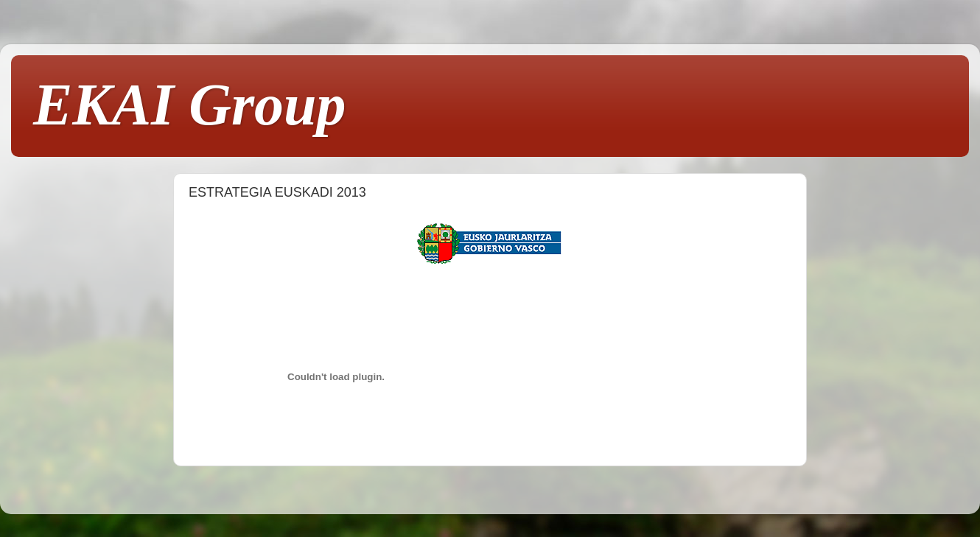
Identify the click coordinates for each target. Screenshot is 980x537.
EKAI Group (190, 105)
